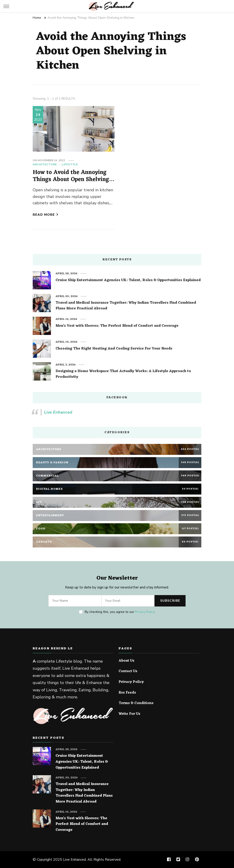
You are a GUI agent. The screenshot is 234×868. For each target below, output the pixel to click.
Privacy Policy (145, 612)
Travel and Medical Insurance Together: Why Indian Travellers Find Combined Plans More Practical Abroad (126, 306)
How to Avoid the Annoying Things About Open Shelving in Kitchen (71, 180)
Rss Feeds (127, 693)
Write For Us (129, 714)
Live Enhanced (58, 412)
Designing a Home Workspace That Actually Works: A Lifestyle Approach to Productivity (123, 374)
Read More (45, 215)
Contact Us (128, 671)
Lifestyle (70, 164)
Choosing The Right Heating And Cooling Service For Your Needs (114, 349)
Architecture (45, 164)
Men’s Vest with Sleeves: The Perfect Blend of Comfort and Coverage (117, 326)
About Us (126, 661)
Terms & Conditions (136, 703)
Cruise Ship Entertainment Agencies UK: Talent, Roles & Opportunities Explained (128, 280)
